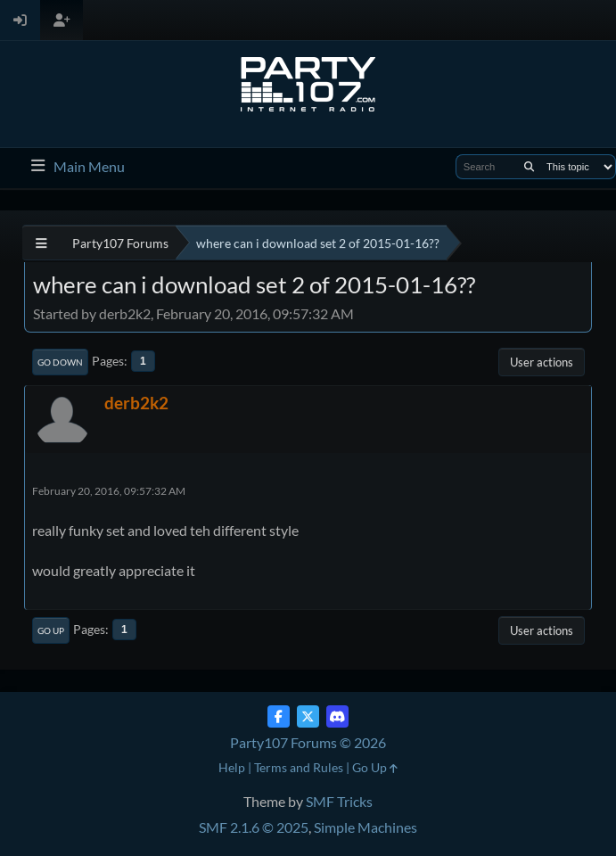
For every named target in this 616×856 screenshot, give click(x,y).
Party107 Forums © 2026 (308, 742)
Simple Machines (365, 827)
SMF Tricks (339, 801)
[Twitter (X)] (308, 716)
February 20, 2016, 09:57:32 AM (109, 491)
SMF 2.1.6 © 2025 (254, 827)
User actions (542, 362)
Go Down (60, 362)
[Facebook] (279, 716)
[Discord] (337, 716)
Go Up (51, 630)
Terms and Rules (299, 767)
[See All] (41, 243)
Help (232, 767)
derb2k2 (136, 403)
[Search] (529, 167)
